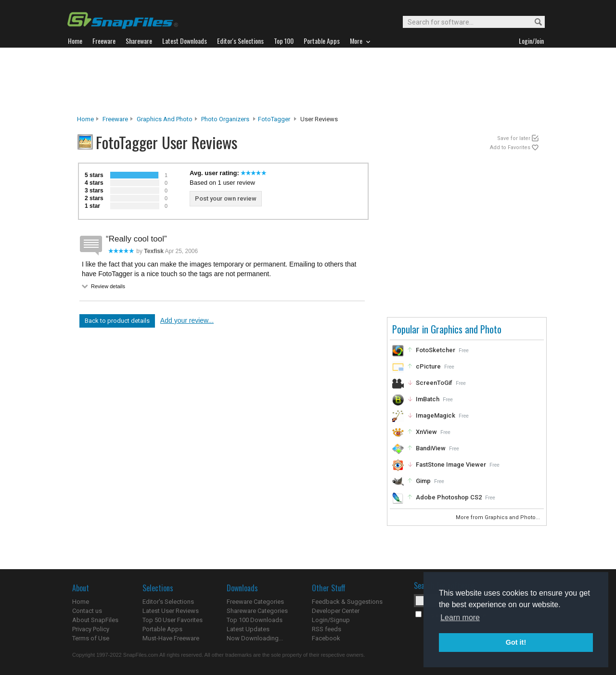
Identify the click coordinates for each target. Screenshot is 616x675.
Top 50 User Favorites (173, 620)
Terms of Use (91, 638)
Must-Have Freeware (171, 638)
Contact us (87, 611)
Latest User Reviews (171, 611)
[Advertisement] (308, 81)
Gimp (423, 481)
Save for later (514, 138)
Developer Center (336, 611)
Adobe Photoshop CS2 (449, 497)
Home (85, 119)
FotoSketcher (436, 350)
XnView (426, 432)
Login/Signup (331, 620)
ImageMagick (436, 415)
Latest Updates (248, 629)
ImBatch (428, 399)
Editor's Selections (168, 602)
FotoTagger (274, 119)
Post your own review (226, 198)
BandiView (431, 448)
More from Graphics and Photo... (499, 517)
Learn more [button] (460, 618)
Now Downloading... (255, 638)
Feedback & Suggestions (347, 602)
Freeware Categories (255, 602)
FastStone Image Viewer (451, 465)
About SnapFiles (95, 620)
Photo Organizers (225, 119)
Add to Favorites (510, 147)
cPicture (428, 366)
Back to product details (117, 321)
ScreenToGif (434, 383)
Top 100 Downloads (255, 620)
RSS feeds (327, 629)
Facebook (326, 638)
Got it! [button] (516, 642)
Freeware (115, 119)
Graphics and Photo (165, 119)
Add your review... (187, 320)
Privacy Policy (91, 629)
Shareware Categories (257, 611)
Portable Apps (162, 629)
